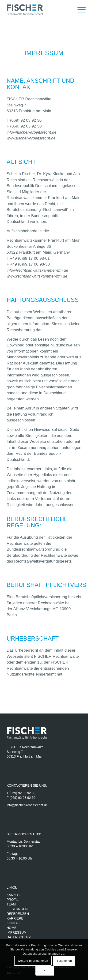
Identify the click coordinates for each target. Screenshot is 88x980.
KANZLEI (13, 895)
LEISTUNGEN (17, 909)
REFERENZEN (18, 914)
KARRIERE (15, 918)
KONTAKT (14, 923)
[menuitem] (79, 10)
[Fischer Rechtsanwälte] (36, 10)
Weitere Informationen (33, 961)
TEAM (11, 904)
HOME (11, 928)
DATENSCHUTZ (19, 937)
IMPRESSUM (17, 932)
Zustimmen (64, 961)
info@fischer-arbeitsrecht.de (32, 132)
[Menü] (79, 10)
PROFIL (13, 900)
